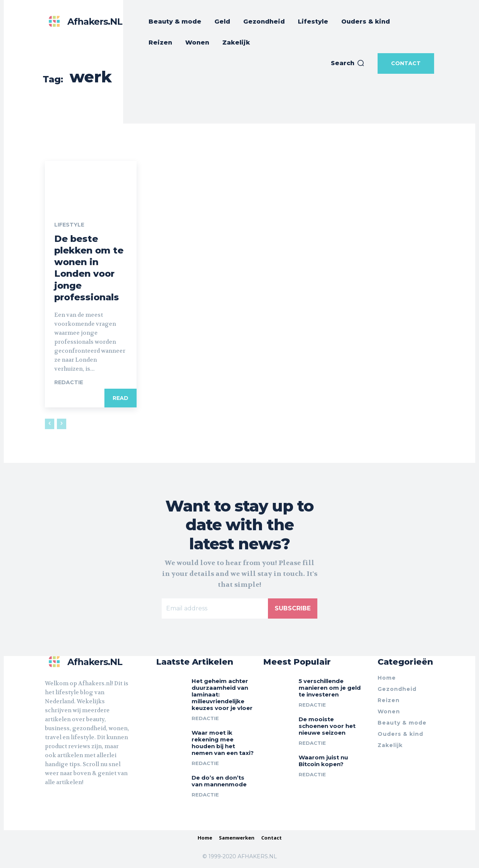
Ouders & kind (400, 734)
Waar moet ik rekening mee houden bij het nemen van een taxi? (223, 743)
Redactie (69, 382)
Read (120, 398)
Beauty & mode (402, 723)
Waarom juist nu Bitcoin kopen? (323, 761)
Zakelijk (390, 745)
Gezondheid (397, 689)
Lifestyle (69, 225)
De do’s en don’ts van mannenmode (219, 781)
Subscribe (293, 608)
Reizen (389, 700)
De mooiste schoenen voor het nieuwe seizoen (327, 726)
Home (387, 678)
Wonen (389, 711)
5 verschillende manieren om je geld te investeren (330, 688)
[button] (348, 63)
